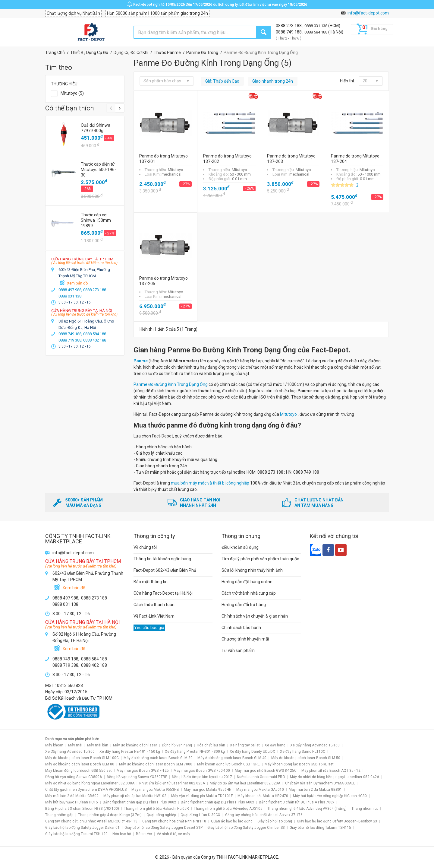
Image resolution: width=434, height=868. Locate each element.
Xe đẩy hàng (275, 745)
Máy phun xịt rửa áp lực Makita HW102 (135, 796)
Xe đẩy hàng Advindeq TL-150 (315, 745)
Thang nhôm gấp (59, 815)
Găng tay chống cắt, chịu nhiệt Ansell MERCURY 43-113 (91, 821)
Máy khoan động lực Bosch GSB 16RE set (299, 764)
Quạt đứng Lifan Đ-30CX (200, 815)
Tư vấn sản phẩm (238, 650)
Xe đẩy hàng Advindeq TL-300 (70, 752)
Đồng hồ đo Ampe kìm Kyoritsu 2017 (202, 777)
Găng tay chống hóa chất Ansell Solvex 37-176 (264, 815)
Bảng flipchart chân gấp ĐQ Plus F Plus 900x (139, 802)
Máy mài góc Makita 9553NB (155, 790)
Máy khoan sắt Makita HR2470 (263, 796)
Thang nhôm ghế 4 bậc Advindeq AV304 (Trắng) (307, 809)
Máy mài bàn (98, 745)
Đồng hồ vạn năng (177, 745)
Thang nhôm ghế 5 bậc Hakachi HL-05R (156, 809)
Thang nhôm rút (365, 809)
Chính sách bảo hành (241, 628)
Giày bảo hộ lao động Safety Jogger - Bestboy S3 (337, 821)
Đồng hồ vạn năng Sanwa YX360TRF (137, 777)
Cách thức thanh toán (154, 605)
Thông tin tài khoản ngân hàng (162, 559)
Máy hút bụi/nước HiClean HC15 (72, 802)
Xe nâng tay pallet (245, 745)
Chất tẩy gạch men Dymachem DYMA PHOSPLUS (86, 790)
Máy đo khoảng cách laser (135, 745)
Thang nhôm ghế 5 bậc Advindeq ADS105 (228, 809)
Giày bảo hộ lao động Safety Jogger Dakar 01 (82, 828)
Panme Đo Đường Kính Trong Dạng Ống (171, 384)
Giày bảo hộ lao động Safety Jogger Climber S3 (246, 828)
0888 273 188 (289, 26)
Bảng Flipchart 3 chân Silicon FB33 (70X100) (82, 809)
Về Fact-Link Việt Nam (154, 616)
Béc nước (144, 834)
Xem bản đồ (77, 283)
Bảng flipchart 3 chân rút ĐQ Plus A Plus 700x (297, 802)
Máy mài (75, 745)
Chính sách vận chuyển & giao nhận (255, 616)
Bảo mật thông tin (151, 582)
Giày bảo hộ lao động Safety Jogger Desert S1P (164, 828)
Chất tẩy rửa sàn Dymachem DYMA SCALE (320, 783)
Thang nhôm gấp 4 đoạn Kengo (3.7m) (110, 815)
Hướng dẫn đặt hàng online (247, 582)
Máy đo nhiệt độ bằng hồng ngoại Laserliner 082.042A (335, 777)
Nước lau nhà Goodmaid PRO (261, 777)
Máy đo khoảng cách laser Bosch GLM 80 (80, 764)
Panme (141, 361)
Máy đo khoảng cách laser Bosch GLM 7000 (156, 764)
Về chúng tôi (145, 547)
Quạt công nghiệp (161, 815)
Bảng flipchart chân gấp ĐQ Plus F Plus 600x (217, 802)
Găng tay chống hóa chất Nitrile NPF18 (174, 821)
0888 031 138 (316, 26)
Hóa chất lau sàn (211, 745)
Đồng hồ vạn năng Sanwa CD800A (74, 777)
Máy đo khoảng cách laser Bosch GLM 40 (232, 758)
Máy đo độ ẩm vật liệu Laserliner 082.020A (245, 783)
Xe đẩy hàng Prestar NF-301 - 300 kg (195, 752)
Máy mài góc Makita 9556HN (208, 790)
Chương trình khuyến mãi (245, 639)
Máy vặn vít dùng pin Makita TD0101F (202, 796)
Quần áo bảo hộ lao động (232, 821)
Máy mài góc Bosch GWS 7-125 (143, 771)
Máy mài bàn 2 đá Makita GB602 (72, 796)
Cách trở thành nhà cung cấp (249, 593)
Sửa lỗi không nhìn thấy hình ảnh (252, 570)
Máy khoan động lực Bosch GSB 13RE (228, 764)
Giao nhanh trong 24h (273, 81)
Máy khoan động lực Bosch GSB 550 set (79, 771)
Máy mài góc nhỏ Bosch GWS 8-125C (266, 771)
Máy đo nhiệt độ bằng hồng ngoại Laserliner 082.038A (90, 783)
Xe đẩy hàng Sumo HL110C (303, 752)
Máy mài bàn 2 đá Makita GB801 (315, 790)
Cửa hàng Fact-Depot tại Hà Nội (163, 593)
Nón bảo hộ (122, 834)
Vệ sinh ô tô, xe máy (173, 834)
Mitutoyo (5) (72, 93)
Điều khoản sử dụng (240, 547)
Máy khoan (54, 745)
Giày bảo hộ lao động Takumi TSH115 (320, 828)
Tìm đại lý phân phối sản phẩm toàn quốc (260, 559)
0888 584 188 (316, 32)
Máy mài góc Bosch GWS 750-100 (202, 771)
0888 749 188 (289, 32)
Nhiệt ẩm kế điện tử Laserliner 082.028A (172, 783)
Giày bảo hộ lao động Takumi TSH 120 (76, 834)
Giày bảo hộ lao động (275, 821)
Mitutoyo (289, 414)
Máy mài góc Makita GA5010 (260, 790)
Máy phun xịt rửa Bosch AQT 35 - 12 (331, 771)
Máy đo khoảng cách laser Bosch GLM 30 (158, 758)
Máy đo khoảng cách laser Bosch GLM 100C (82, 758)
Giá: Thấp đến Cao (222, 81)
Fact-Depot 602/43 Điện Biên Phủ (165, 570)
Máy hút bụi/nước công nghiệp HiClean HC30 (330, 796)
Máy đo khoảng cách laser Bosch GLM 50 (306, 758)
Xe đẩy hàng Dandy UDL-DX (252, 752)
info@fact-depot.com (368, 13)
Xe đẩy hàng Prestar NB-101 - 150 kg (130, 752)
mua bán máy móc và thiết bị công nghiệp (210, 483)
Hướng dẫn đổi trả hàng (244, 605)
